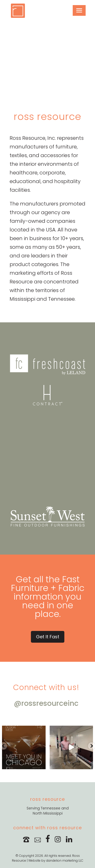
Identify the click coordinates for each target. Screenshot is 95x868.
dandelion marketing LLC (65, 860)
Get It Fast (48, 637)
